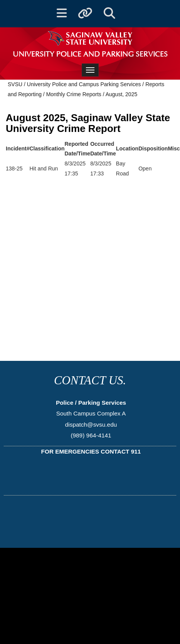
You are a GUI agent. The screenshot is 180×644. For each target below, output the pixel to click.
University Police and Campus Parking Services (84, 84)
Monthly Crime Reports (74, 94)
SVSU (15, 84)
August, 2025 (122, 94)
